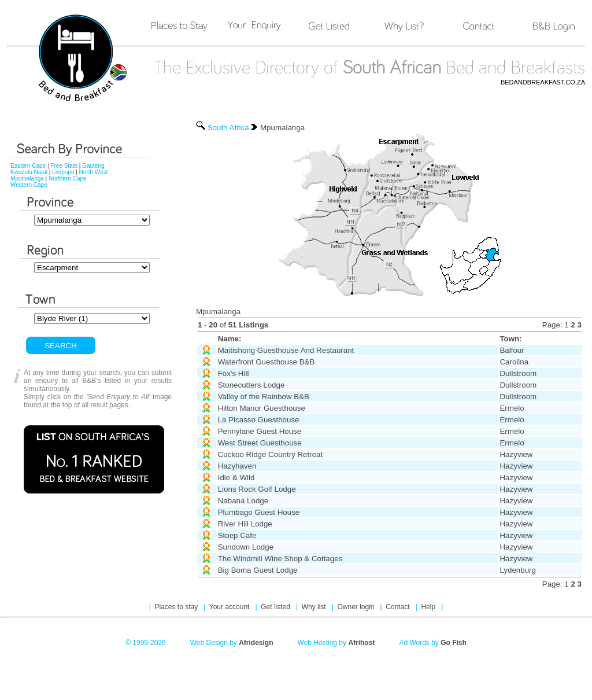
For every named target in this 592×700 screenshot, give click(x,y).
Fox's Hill (234, 373)
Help (429, 607)
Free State (64, 166)
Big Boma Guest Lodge (258, 570)
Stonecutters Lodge (251, 385)
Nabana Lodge (243, 501)
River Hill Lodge (245, 524)
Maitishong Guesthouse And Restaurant (286, 350)
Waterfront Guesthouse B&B (267, 362)
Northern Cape (68, 178)
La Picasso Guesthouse (259, 420)
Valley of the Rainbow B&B (264, 397)
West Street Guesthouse (260, 443)
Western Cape (29, 185)
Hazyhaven (237, 466)
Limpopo (63, 172)
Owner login (356, 607)
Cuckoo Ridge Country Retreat (271, 454)
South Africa (228, 128)
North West (94, 172)
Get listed (276, 607)
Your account (230, 607)
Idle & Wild (236, 478)
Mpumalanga (27, 178)
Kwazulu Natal (29, 172)
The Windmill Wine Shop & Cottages (280, 559)
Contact (399, 607)
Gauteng (93, 166)
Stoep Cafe (237, 535)
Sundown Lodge (246, 547)
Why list (315, 607)
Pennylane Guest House (260, 431)
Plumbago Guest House (259, 512)
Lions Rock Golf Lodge (257, 489)
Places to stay (177, 607)
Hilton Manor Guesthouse (262, 408)
